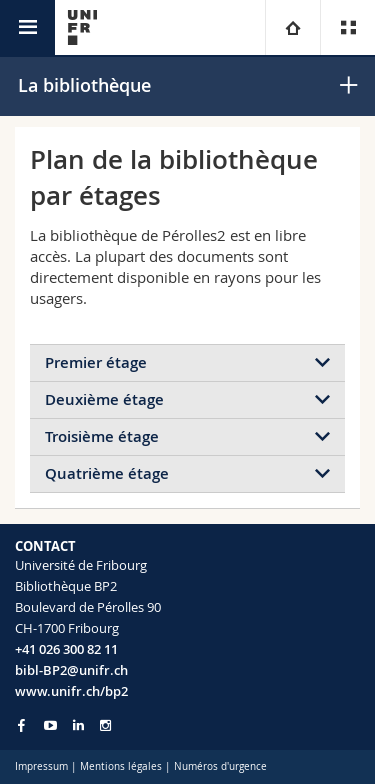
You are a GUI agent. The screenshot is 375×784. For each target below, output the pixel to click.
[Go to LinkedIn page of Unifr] (78, 725)
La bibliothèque (84, 85)
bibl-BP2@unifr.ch (71, 670)
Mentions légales (121, 766)
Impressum (41, 766)
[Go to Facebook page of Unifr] (21, 725)
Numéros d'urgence (220, 766)
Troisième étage (102, 436)
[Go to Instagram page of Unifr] (105, 725)
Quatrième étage (107, 473)
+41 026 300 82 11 (66, 649)
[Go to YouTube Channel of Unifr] (50, 725)
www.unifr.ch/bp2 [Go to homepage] (71, 691)
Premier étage (96, 362)
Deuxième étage (104, 399)
